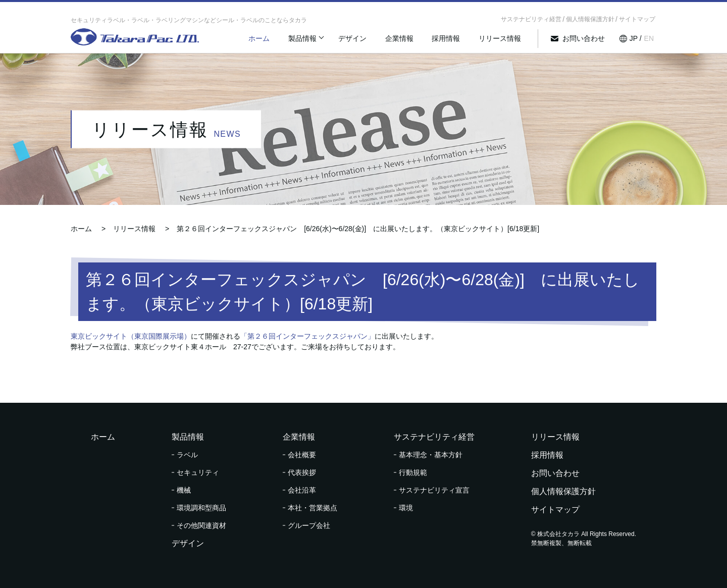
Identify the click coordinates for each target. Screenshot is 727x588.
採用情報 (454, 42)
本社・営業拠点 (313, 508)
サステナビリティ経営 (531, 19)
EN (649, 42)
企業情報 (411, 42)
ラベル (187, 455)
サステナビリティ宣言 (434, 490)
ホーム (279, 42)
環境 (406, 508)
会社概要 (302, 455)
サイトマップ (637, 19)
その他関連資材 (201, 525)
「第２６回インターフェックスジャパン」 (307, 336)
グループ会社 (309, 525)
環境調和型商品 (201, 508)
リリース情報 (505, 42)
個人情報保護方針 (590, 19)
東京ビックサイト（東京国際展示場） (131, 336)
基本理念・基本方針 (431, 455)
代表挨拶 (302, 472)
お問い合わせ (586, 42)
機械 (184, 490)
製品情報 (319, 42)
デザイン (368, 42)
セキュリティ (198, 472)
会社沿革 (302, 490)
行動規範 (413, 472)
